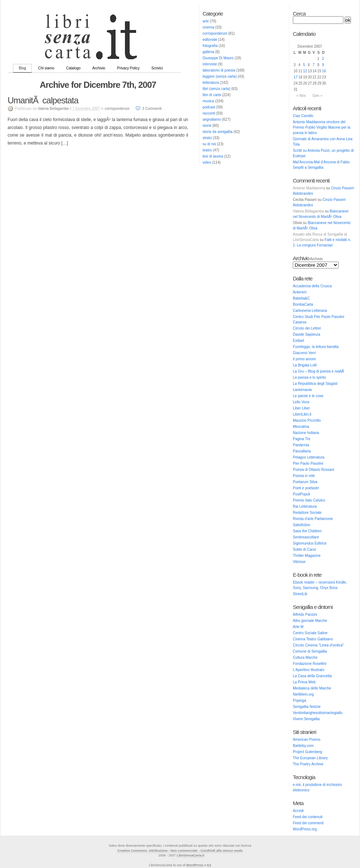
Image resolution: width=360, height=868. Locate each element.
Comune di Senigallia (310, 651)
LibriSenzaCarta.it (190, 855)
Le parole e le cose (308, 396)
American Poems (307, 740)
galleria (208, 52)
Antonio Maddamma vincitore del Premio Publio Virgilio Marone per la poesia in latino (322, 127)
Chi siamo (46, 68)
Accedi (298, 811)
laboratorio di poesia (219, 70)
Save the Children (307, 531)
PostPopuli (302, 494)
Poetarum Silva (305, 482)
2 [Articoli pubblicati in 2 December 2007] (323, 59)
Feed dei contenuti (308, 817)
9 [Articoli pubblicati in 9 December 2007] (323, 65)
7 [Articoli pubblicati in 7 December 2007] (314, 65)
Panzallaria (302, 451)
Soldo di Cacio (304, 549)
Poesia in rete (304, 476)
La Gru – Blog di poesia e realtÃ (319, 371)
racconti (209, 113)
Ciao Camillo (303, 116)
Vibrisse (299, 562)
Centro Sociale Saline (310, 633)
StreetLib (300, 594)
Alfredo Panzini (305, 615)
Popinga (300, 701)
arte (206, 21)
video (207, 162)
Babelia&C (301, 298)
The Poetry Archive (308, 764)
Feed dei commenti (308, 823)
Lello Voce (301, 402)
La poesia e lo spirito (309, 377)
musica (208, 101)
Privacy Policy (128, 68)
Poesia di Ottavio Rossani (314, 470)
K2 (209, 865)
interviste (210, 64)
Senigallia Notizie (307, 707)
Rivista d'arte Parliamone (313, 519)
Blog (22, 68)
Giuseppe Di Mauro (218, 58)
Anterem (300, 292)
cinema (208, 27)
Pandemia (301, 445)
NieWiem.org (303, 694)
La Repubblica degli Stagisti (315, 384)
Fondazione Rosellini (310, 664)
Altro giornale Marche (310, 621)
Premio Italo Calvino (309, 500)
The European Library (310, 758)
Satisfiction (302, 525)
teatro (207, 150)
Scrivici (157, 68)
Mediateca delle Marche (312, 688)
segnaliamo (212, 119)
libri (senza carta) (216, 89)
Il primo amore (304, 359)
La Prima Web (304, 682)
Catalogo (73, 68)
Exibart (298, 341)
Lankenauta (302, 390)
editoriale (210, 40)
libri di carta (212, 95)
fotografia (210, 46)
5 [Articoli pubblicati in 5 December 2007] (304, 65)
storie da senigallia (218, 132)
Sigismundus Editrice (310, 543)
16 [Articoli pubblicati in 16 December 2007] (324, 71)
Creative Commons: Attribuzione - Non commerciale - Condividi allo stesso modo (180, 851)
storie (207, 126)
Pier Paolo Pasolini (308, 463)
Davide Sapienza (307, 334)
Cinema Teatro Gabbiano (313, 639)
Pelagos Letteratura (309, 457)
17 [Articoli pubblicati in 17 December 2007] (296, 77)
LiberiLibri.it (302, 414)
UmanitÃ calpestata (43, 100)
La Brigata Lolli (305, 365)
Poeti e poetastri (306, 488)
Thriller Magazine (307, 556)
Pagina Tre (302, 439)
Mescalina (301, 427)
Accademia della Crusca (312, 286)
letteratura (211, 83)
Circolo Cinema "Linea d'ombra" (318, 645)
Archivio (99, 68)
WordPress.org (305, 829)
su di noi (209, 144)
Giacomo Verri (304, 353)
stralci (207, 138)
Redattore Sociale (307, 513)
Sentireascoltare (306, 537)
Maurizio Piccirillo (307, 420)
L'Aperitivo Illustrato (309, 670)
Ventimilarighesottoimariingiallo (318, 713)
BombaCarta (303, 304)
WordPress (195, 865)
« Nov (301, 96)
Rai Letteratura (305, 506)
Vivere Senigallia (306, 719)
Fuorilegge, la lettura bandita (316, 347)
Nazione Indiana (306, 433)
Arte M (298, 627)
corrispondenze (215, 33)
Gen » (317, 96)
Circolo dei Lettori (307, 328)
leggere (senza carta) (220, 76)
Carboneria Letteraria (310, 311)
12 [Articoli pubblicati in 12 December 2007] (305, 71)
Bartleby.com (303, 746)
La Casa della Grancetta (312, 676)
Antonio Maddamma (309, 188)
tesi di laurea (213, 156)
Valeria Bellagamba (308, 211)
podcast (209, 107)
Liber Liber (301, 408)
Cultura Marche (305, 658)
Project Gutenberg (307, 752)
